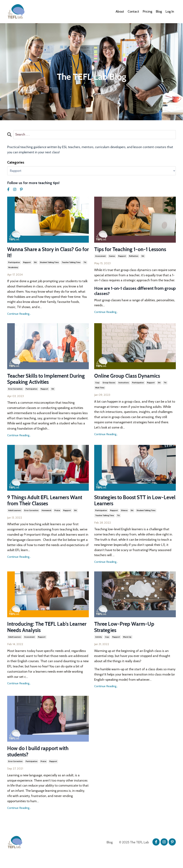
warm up (127, 639)
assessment (100, 256)
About (120, 12)
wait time (100, 389)
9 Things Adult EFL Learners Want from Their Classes (47, 502)
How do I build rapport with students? (40, 754)
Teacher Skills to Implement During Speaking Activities (40, 380)
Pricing (147, 12)
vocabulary (13, 268)
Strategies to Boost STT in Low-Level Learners (132, 502)
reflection (134, 256)
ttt (85, 263)
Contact (133, 12)
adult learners (15, 512)
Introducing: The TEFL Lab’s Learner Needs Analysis (40, 629)
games (112, 256)
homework (46, 512)
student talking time (49, 263)
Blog (159, 12)
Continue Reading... (19, 314)
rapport (27, 263)
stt (35, 263)
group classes (109, 383)
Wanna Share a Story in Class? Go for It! (47, 253)
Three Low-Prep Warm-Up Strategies (126, 629)
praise (57, 512)
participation (14, 263)
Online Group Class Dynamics (129, 377)
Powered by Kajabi (166, 859)
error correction (15, 390)
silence (124, 512)
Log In (170, 12)
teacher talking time (71, 263)
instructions (124, 383)
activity (99, 639)
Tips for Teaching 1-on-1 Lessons (133, 249)
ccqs (97, 383)
